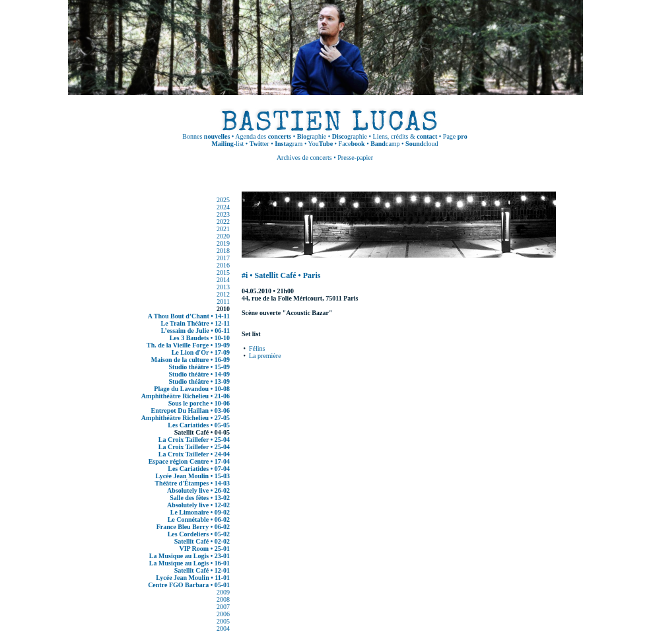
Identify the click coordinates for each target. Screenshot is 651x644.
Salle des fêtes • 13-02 (200, 498)
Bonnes (206, 136)
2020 (223, 236)
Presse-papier (355, 158)
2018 (223, 251)
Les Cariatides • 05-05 (199, 425)
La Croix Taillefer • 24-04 (194, 454)
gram (289, 144)
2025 (223, 200)
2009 (223, 592)
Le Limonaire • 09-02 (200, 512)
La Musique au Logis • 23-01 (189, 556)
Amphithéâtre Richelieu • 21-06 (186, 396)
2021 (223, 229)
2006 (223, 614)
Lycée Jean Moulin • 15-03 (193, 476)
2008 (223, 599)
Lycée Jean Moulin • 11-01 (193, 578)
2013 (223, 287)
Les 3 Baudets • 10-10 (200, 338)
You (321, 144)
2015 (223, 272)
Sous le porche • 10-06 (199, 403)
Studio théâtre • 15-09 (199, 367)
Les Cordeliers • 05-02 (199, 534)
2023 (223, 214)
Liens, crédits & (405, 136)
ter (259, 144)
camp (385, 144)
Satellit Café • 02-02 (202, 541)
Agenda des (263, 136)
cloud (422, 144)
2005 (223, 621)
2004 (223, 628)
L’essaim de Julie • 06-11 (195, 331)
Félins (257, 348)
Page (455, 136)
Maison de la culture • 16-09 (190, 360)
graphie (312, 136)
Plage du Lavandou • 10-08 (192, 389)
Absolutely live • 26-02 (198, 490)
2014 (223, 280)
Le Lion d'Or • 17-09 (201, 352)
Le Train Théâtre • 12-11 (195, 323)
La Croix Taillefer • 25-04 (194, 440)
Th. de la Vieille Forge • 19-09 (188, 345)
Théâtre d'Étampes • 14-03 (192, 483)
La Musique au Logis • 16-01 (189, 563)
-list (227, 144)
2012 (223, 294)
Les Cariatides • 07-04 (199, 469)
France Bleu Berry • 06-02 (193, 527)
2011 (223, 302)
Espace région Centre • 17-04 (189, 461)
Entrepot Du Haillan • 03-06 (190, 411)
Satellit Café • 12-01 (202, 570)
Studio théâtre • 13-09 (199, 381)
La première (265, 356)
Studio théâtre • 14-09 (199, 374)
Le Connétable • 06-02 (199, 519)
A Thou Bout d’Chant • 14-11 (189, 316)
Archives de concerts (304, 158)
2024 (223, 207)
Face (352, 144)
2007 (223, 607)
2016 (223, 265)
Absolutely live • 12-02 (198, 505)
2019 (223, 243)
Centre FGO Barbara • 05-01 (189, 585)
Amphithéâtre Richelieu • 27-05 (186, 418)
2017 (223, 258)
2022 (223, 222)
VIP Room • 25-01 (204, 549)
